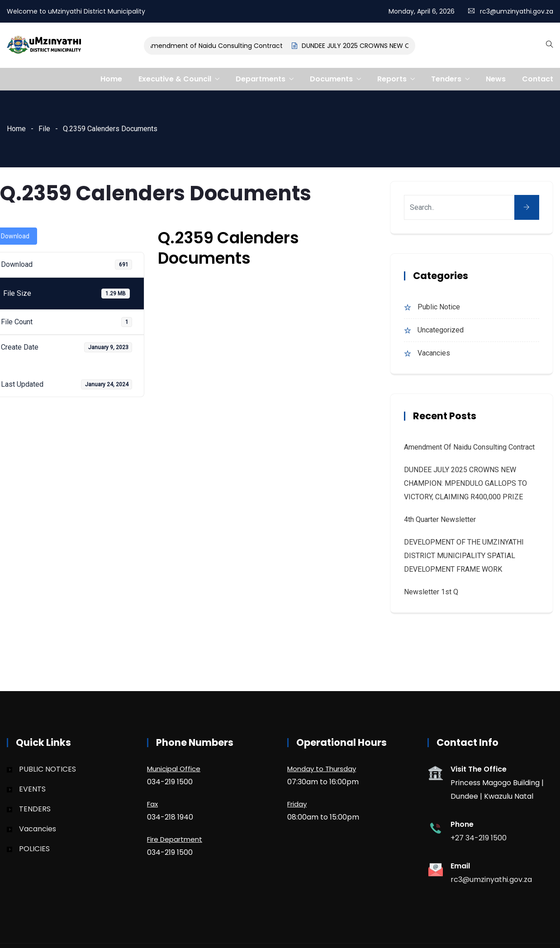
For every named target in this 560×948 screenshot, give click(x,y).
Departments (261, 79)
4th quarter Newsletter (440, 519)
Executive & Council (175, 79)
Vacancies (434, 353)
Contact (538, 79)
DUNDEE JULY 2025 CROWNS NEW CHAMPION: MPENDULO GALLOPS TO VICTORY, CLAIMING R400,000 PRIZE (465, 483)
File (44, 129)
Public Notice (439, 307)
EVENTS (32, 789)
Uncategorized (441, 330)
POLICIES (34, 849)
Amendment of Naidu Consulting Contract (217, 46)
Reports (392, 79)
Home (111, 79)
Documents (331, 79)
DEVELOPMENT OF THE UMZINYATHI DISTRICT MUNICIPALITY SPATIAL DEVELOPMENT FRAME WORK (464, 556)
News (496, 79)
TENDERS (35, 809)
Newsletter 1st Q (431, 592)
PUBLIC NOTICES (47, 769)
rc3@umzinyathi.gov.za (517, 11)
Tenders (446, 79)
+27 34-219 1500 (479, 838)
